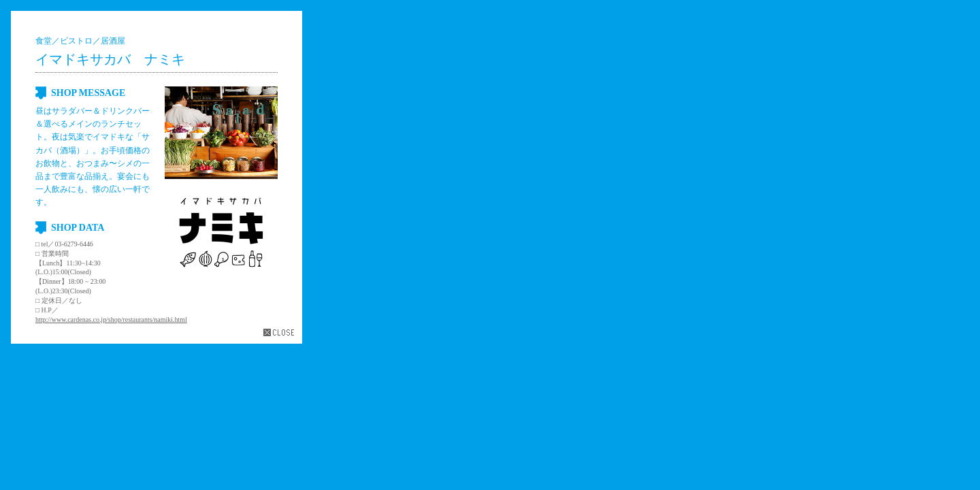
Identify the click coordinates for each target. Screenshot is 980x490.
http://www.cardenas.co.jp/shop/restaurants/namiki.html (111, 320)
